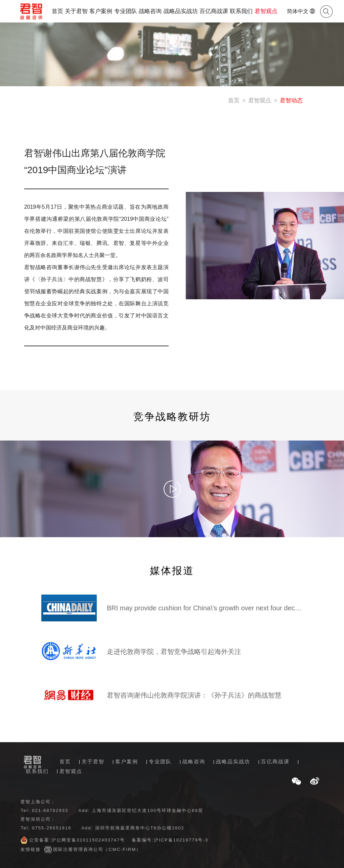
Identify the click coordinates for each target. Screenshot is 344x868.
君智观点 (266, 11)
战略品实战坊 (181, 11)
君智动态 (291, 100)
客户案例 (101, 11)
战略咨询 (150, 11)
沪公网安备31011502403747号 (88, 840)
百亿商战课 (214, 11)
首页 (57, 11)
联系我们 (241, 11)
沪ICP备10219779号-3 (181, 840)
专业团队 (126, 11)
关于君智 (76, 11)
